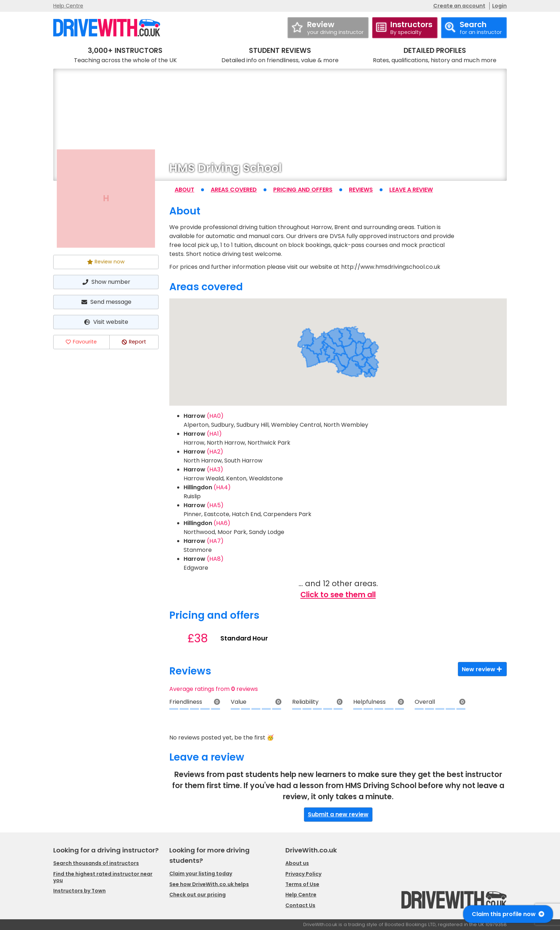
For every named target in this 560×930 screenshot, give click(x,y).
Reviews (361, 190)
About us (297, 863)
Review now (106, 262)
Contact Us (300, 905)
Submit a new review (338, 814)
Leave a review (411, 190)
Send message (106, 302)
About (184, 190)
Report (134, 342)
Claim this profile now (508, 914)
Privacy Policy (303, 874)
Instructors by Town (79, 891)
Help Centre (68, 6)
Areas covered (234, 190)
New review (482, 669)
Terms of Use (302, 884)
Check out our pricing (197, 895)
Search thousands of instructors (96, 863)
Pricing (303, 190)
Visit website (106, 322)
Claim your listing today (201, 874)
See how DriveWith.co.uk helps (209, 884)
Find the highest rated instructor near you (103, 877)
